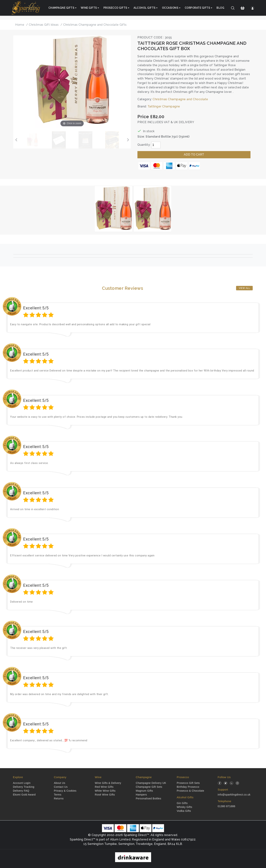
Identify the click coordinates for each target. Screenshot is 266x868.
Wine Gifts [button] (89, 8)
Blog (220, 8)
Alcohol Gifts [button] (145, 8)
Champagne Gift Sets (149, 787)
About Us (60, 783)
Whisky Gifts (185, 807)
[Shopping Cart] (243, 8)
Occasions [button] (170, 8)
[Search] (233, 8)
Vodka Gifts (184, 811)
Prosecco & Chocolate (191, 791)
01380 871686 (226, 806)
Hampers (141, 795)
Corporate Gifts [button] (197, 8)
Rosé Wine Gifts (105, 795)
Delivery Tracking (24, 787)
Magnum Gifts (144, 791)
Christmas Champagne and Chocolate (180, 99)
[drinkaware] (133, 857)
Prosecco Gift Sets (188, 783)
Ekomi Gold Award (24, 795)
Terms (58, 795)
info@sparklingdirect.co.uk (234, 795)
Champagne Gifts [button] (61, 8)
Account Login (22, 783)
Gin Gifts (182, 803)
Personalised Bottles (149, 798)
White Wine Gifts (105, 791)
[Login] (252, 8)
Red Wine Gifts (104, 787)
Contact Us (61, 787)
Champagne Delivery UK (151, 783)
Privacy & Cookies (65, 791)
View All (244, 288)
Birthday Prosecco (188, 787)
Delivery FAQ (21, 791)
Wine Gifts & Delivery (108, 783)
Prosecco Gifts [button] (115, 8)
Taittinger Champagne (164, 106)
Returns (59, 798)
